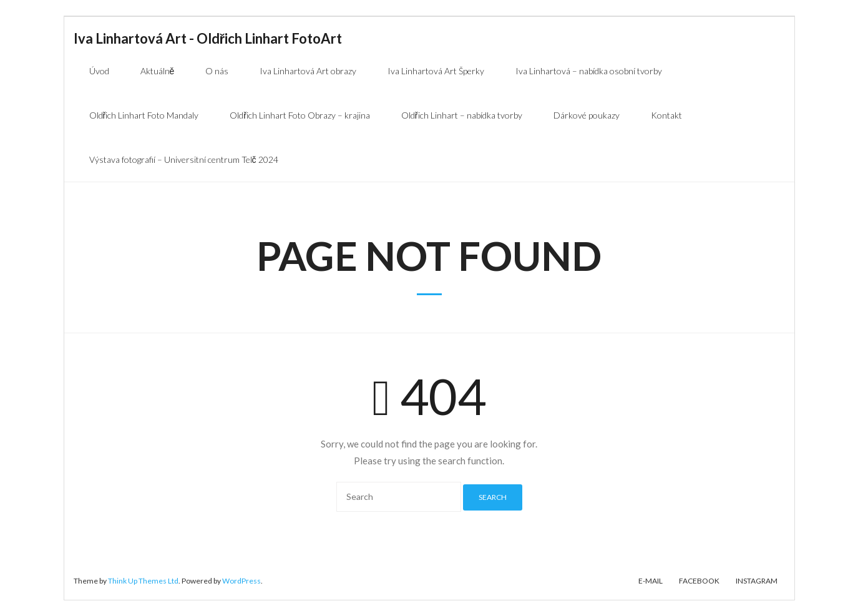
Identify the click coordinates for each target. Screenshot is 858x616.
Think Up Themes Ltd (143, 581)
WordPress (241, 581)
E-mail (651, 581)
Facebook (699, 581)
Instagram (757, 581)
